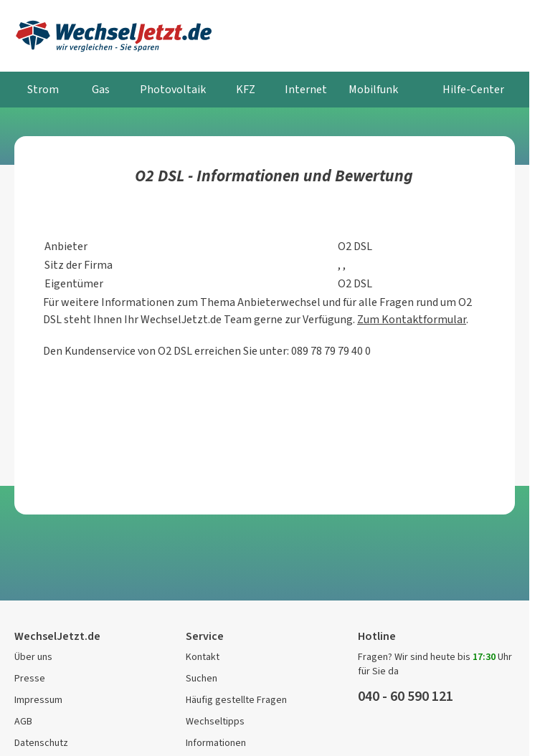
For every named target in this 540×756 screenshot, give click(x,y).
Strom (43, 89)
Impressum (38, 700)
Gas (101, 89)
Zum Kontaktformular (412, 319)
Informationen (216, 743)
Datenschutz (41, 743)
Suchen (202, 678)
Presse (30, 678)
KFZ (246, 89)
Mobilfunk (373, 89)
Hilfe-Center (473, 89)
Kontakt (203, 657)
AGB (23, 721)
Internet (306, 89)
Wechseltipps (215, 721)
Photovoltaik (173, 89)
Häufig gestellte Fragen (236, 700)
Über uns (33, 657)
